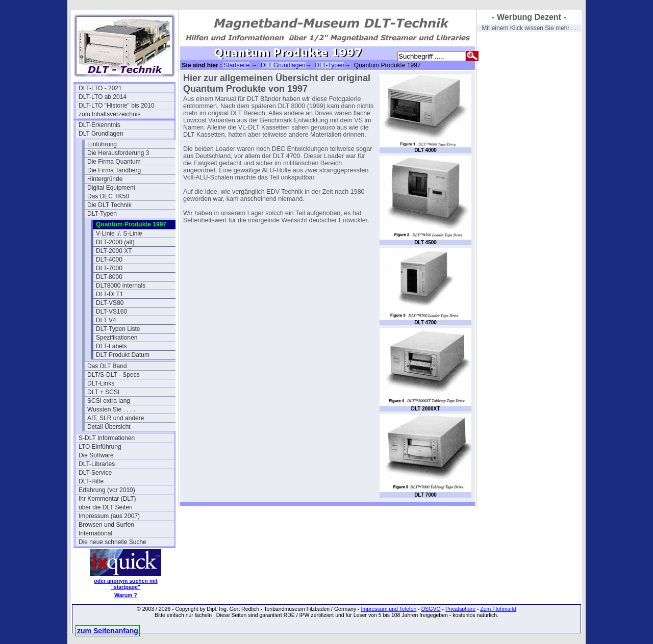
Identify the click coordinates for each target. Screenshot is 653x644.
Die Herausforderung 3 (118, 153)
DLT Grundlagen (101, 134)
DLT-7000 (109, 268)
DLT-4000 (109, 260)
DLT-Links (101, 383)
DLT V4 (106, 320)
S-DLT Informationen (107, 438)
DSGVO (431, 609)
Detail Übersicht (109, 427)
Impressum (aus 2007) (109, 516)
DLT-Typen (102, 214)
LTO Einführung (100, 447)
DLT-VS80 (110, 303)
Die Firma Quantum (114, 162)
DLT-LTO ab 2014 (103, 97)
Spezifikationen (117, 338)
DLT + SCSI (103, 392)
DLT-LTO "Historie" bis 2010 (117, 106)
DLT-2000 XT (114, 251)
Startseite (236, 65)
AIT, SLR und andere (116, 418)
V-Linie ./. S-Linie (119, 234)
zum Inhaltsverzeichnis (109, 114)
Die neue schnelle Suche (112, 542)
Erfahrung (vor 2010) (107, 490)
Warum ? (126, 595)
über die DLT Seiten (106, 507)
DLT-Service (95, 473)
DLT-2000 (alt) (115, 242)
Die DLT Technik (109, 205)
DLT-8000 (109, 277)
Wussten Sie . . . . (111, 409)
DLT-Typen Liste (118, 329)
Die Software (96, 455)
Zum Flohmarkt (498, 609)
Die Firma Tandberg (114, 170)
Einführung (102, 144)
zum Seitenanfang (108, 631)
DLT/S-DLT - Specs (114, 375)
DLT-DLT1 (110, 294)
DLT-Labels (111, 346)
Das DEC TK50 (108, 196)
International (95, 533)
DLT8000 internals (121, 286)
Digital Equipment (111, 188)
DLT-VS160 (111, 312)
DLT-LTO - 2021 (100, 88)
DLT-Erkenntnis (99, 125)
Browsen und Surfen (106, 525)
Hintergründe (105, 179)
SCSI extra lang (109, 401)
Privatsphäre (460, 609)
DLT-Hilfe (91, 481)
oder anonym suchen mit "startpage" (125, 584)
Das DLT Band (107, 366)
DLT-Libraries (97, 464)
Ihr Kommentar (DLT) (107, 499)
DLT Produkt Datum (123, 355)
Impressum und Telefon (388, 609)
